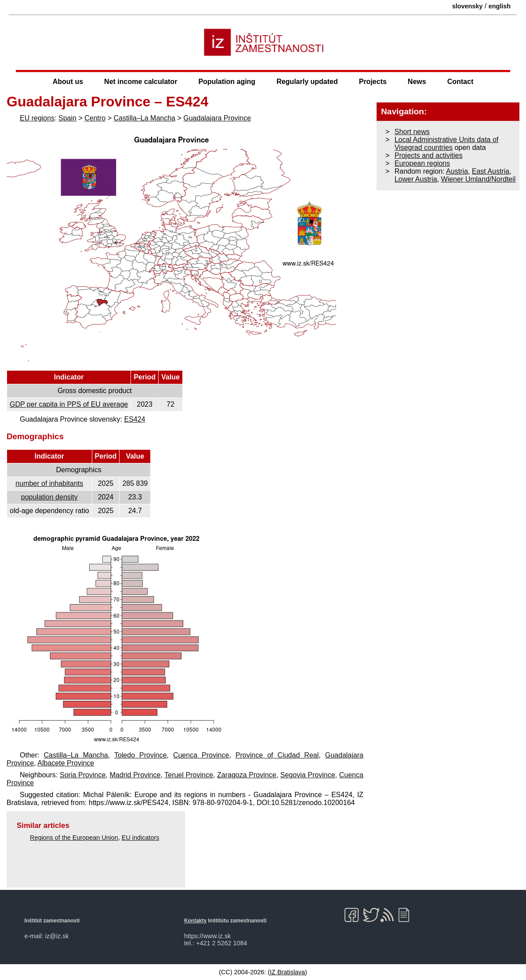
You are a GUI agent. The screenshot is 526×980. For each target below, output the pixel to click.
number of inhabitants (49, 483)
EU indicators (141, 838)
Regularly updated (307, 82)
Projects (373, 82)
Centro (95, 118)
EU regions (37, 118)
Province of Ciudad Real (277, 755)
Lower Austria (416, 179)
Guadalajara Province (217, 118)
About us (68, 82)
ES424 (134, 419)
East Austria (491, 171)
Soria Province (83, 775)
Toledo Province (140, 755)
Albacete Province (66, 763)
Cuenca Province (201, 755)
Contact (461, 82)
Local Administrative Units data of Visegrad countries (447, 144)
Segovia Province (308, 775)
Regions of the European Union (74, 838)
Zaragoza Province (247, 775)
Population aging (227, 82)
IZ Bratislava (287, 972)
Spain (67, 118)
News (417, 82)
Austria (457, 171)
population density (49, 497)
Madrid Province (135, 775)
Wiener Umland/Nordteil (479, 179)
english (500, 6)
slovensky (468, 6)
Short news (412, 132)
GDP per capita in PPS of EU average (69, 404)
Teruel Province (189, 775)
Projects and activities (429, 155)
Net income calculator (141, 82)
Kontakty (195, 921)
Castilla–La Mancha (144, 118)
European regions (422, 163)
